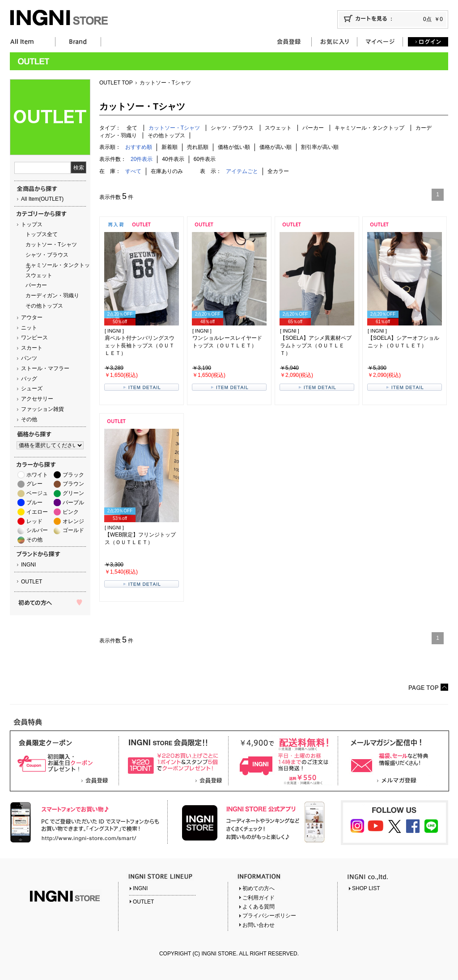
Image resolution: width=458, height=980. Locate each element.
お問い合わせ (259, 925)
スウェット (39, 275)
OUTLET (32, 582)
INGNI (28, 565)
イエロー (37, 512)
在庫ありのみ (167, 171)
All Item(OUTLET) (42, 199)
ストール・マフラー (45, 368)
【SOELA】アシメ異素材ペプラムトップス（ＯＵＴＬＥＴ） (316, 346)
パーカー (36, 285)
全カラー (278, 171)
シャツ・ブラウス (47, 255)
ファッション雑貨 (42, 409)
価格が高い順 (276, 147)
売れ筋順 (198, 147)
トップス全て (42, 234)
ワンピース (34, 338)
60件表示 (205, 159)
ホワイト (37, 475)
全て (132, 128)
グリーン (73, 493)
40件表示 (173, 159)
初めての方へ (259, 888)
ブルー (34, 503)
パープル (73, 503)
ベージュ (37, 493)
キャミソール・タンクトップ (58, 267)
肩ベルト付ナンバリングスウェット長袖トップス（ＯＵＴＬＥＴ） (140, 346)
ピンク (71, 512)
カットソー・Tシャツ (51, 245)
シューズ (32, 389)
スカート (32, 348)
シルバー (37, 530)
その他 (29, 419)
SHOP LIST (366, 888)
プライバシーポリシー (269, 916)
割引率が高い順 (320, 147)
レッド (34, 521)
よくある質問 (259, 907)
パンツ (29, 358)
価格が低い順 (234, 147)
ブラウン (73, 484)
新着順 (170, 147)
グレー (34, 484)
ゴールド (73, 530)
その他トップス (44, 306)
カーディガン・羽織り (52, 296)
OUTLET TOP (116, 83)
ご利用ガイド (259, 898)
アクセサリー (37, 399)
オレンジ (73, 521)
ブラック (73, 475)
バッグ (29, 379)
